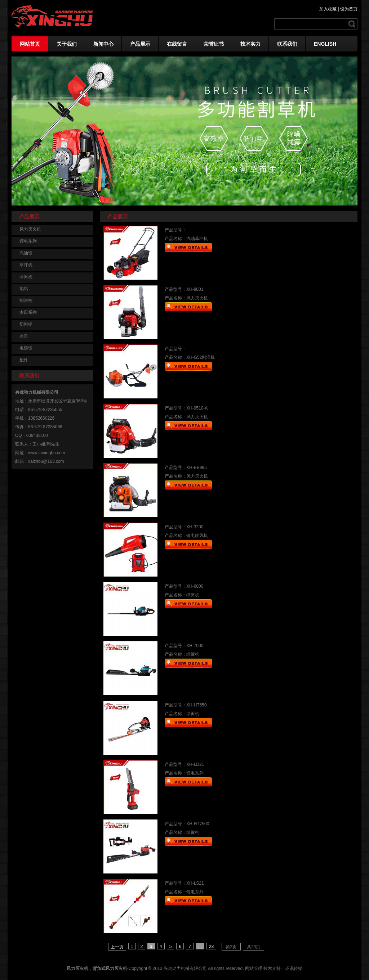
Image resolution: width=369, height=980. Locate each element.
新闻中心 (103, 44)
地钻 (24, 289)
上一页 (117, 947)
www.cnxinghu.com (47, 453)
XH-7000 (195, 646)
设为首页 (349, 9)
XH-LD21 (195, 764)
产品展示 (140, 44)
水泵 (24, 336)
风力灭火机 (30, 229)
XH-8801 (195, 289)
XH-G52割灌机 (201, 357)
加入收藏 (328, 9)
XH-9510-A (197, 408)
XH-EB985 (197, 468)
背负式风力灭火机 (110, 968)
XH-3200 (195, 527)
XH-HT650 (197, 705)
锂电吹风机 (197, 536)
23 (211, 947)
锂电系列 (28, 241)
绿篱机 (26, 277)
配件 (24, 360)
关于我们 (67, 44)
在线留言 (177, 44)
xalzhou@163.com (46, 461)
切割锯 (26, 324)
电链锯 (26, 348)
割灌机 (26, 301)
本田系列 (28, 312)
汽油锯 (26, 253)
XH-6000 (195, 586)
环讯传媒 (294, 968)
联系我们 (287, 44)
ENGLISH (325, 44)
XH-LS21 (195, 883)
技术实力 (250, 44)
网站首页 (30, 44)
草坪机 (26, 265)
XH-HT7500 (198, 824)
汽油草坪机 (197, 239)
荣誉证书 (214, 44)
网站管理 (254, 968)
